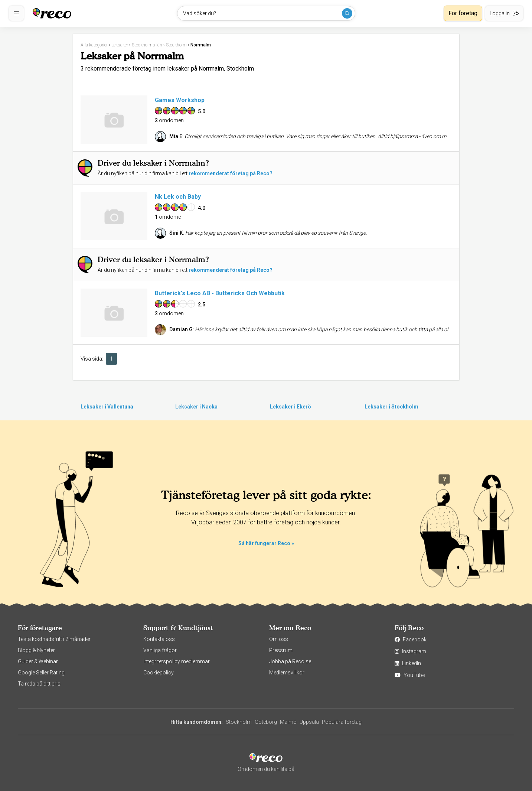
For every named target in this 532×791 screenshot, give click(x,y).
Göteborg (266, 722)
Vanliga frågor (160, 650)
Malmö (288, 722)
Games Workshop (180, 100)
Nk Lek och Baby (178, 197)
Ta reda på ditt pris (39, 684)
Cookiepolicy (159, 673)
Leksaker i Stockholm (391, 407)
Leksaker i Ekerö (291, 407)
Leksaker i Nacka (196, 407)
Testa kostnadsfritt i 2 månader (54, 639)
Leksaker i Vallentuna (107, 407)
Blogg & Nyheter (36, 650)
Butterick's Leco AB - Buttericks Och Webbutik (220, 293)
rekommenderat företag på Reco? (231, 173)
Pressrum (281, 650)
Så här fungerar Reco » (266, 543)
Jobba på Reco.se (290, 661)
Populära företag (342, 722)
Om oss (279, 639)
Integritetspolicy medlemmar (177, 661)
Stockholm (239, 722)
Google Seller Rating (41, 673)
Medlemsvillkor (287, 673)
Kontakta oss (159, 639)
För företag (463, 13)
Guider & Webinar (38, 661)
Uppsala (309, 722)
